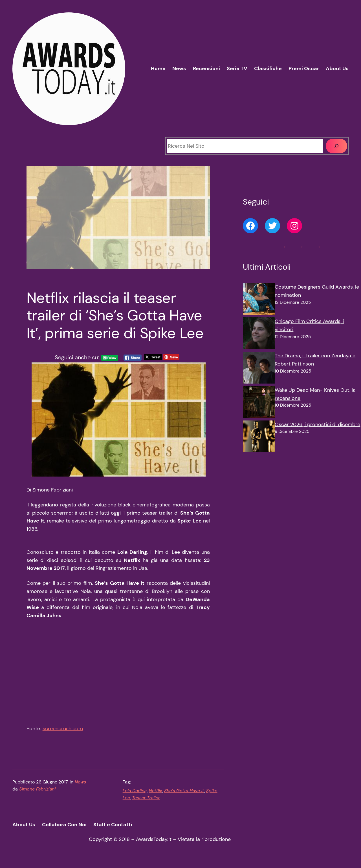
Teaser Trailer (146, 801)
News (80, 785)
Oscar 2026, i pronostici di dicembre (317, 424)
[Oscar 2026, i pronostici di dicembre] (259, 438)
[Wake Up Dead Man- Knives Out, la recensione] (259, 403)
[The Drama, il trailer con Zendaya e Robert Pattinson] (259, 369)
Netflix (156, 794)
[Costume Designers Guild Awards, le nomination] (259, 300)
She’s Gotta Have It (184, 794)
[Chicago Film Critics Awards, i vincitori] (259, 335)
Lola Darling (135, 794)
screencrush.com (63, 732)
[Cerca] (336, 146)
